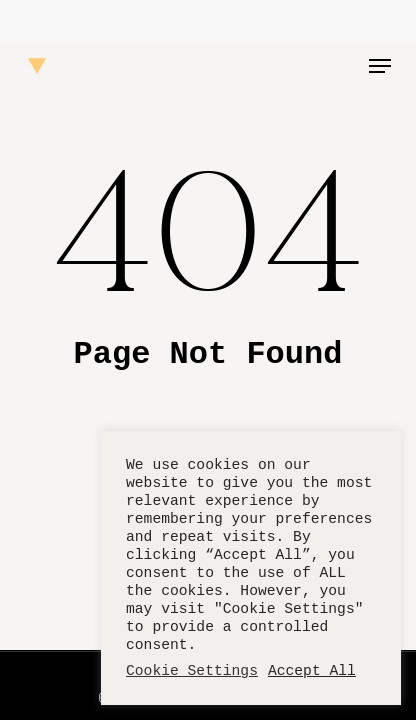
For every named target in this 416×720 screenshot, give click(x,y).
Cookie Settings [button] (192, 671)
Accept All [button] (312, 671)
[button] (380, 66)
